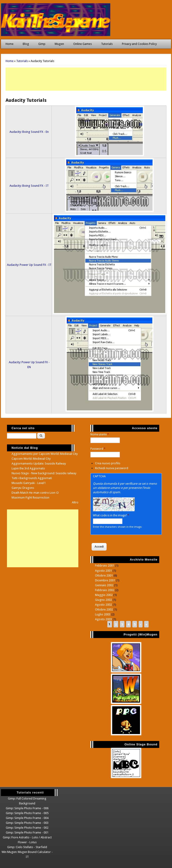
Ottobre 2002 (104, 609)
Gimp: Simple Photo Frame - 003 (27, 823)
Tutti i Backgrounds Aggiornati (32, 478)
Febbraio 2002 (105, 590)
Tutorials (107, 44)
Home (10, 44)
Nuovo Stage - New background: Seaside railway (44, 473)
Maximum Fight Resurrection (30, 498)
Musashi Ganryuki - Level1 (29, 483)
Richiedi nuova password (112, 468)
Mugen (59, 44)
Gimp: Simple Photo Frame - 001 (27, 832)
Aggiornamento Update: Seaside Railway (39, 463)
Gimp (42, 44)
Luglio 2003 (103, 614)
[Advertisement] (86, 79)
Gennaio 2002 (104, 585)
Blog (26, 44)
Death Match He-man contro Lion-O (35, 493)
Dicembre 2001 (105, 580)
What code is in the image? (111, 515)
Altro (75, 502)
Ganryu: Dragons (23, 488)
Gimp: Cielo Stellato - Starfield (27, 847)
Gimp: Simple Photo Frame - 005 (27, 813)
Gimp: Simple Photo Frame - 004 (27, 818)
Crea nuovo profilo (108, 463)
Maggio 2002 (104, 595)
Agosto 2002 (104, 605)
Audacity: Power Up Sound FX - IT (29, 265)
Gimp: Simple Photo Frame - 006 (27, 808)
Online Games (83, 44)
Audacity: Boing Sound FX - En (29, 132)
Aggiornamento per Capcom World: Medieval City (45, 454)
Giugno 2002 (104, 600)
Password (98, 449)
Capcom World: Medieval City (31, 459)
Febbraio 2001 (105, 566)
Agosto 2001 (104, 571)
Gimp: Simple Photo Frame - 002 (27, 828)
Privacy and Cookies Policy (139, 44)
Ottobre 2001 (104, 575)
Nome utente (100, 434)
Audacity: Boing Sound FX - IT (29, 186)
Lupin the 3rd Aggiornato (28, 468)
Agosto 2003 (104, 619)
